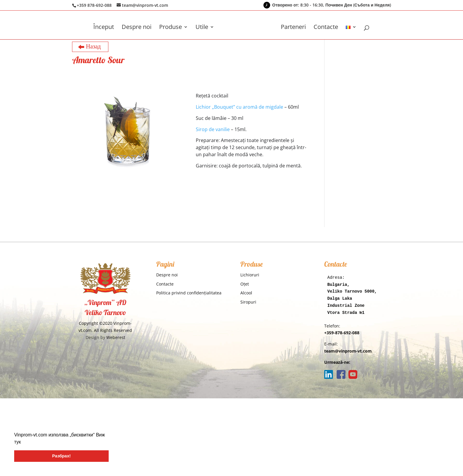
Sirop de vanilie (213, 129)
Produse (171, 28)
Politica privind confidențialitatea (189, 293)
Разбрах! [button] (62, 456)
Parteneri (293, 28)
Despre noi (137, 28)
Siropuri (248, 302)
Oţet (245, 284)
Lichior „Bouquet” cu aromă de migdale (239, 107)
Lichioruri (250, 275)
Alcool (246, 293)
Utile (202, 28)
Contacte (326, 28)
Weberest (116, 337)
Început (104, 28)
